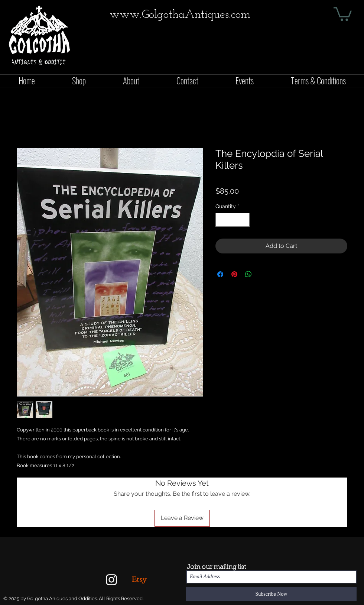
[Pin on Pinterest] (234, 274)
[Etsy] (139, 580)
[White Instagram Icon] (111, 580)
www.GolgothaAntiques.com (180, 15)
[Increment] (244, 220)
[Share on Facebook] (220, 274)
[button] (343, 13)
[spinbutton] (233, 220)
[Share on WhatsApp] (248, 274)
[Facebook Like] (348, 65)
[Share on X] (263, 274)
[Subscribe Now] (271, 594)
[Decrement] (221, 220)
